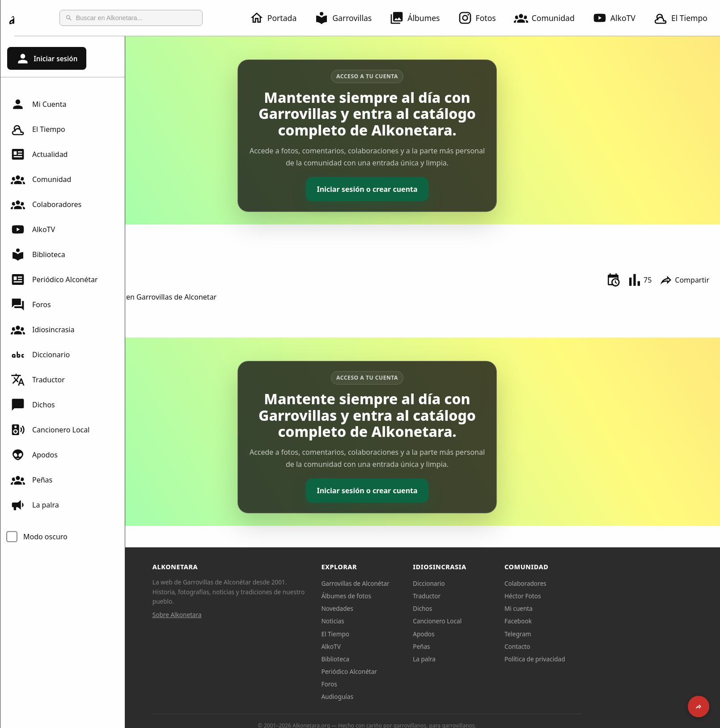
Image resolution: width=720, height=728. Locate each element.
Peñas (32, 480)
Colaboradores (46, 204)
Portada (278, 18)
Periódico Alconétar (54, 279)
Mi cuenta (574, 608)
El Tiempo (38, 129)
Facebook (574, 621)
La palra (35, 505)
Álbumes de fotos (402, 596)
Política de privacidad (590, 659)
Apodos (34, 455)
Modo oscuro (45, 537)
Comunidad (550, 18)
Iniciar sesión (47, 59)
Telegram (573, 634)
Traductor (38, 380)
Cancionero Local (50, 430)
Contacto (573, 646)
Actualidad (39, 154)
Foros (31, 305)
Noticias (388, 621)
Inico (146, 237)
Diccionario (40, 355)
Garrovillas (348, 18)
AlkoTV (619, 18)
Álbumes (420, 18)
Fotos (482, 18)
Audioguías (393, 696)
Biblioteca (38, 254)
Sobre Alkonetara (233, 615)
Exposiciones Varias (171, 246)
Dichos (33, 405)
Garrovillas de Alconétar (411, 583)
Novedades (393, 608)
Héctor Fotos (578, 596)
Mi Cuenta (38, 104)
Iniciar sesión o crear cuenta (422, 189)
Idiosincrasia (42, 330)
